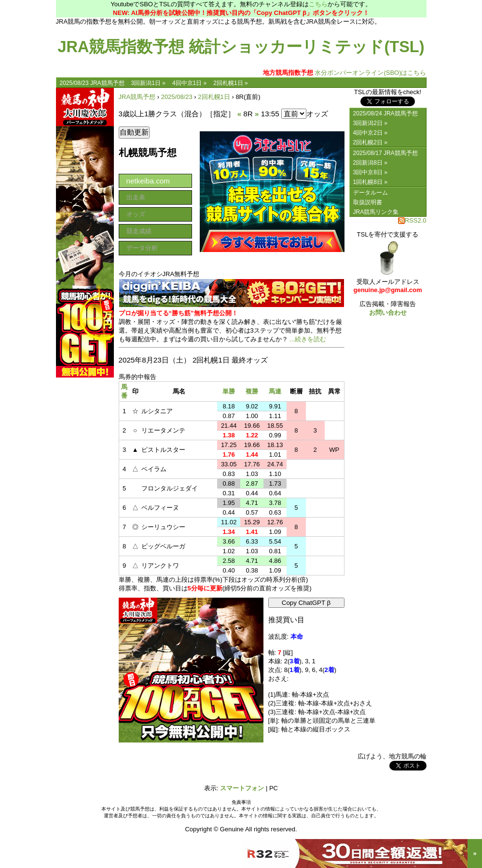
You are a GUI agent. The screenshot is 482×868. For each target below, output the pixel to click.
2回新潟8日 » (370, 163)
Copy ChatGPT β (306, 603)
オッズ (136, 214)
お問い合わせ (388, 313)
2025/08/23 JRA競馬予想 (92, 83)
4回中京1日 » (189, 83)
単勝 (229, 391)
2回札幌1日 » (230, 83)
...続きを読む (308, 339)
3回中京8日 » (370, 172)
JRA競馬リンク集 (376, 212)
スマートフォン (242, 788)
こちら (318, 4)
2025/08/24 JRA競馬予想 (386, 113)
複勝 (252, 391)
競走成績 (139, 231)
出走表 (136, 197)
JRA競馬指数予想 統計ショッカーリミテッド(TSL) (241, 47)
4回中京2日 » (370, 133)
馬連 (275, 391)
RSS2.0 (412, 220)
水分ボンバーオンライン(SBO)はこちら (345, 73)
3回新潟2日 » (370, 123)
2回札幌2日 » (370, 142)
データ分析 (142, 248)
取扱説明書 (368, 202)
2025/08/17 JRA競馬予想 (386, 153)
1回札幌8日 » (370, 182)
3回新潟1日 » (148, 83)
